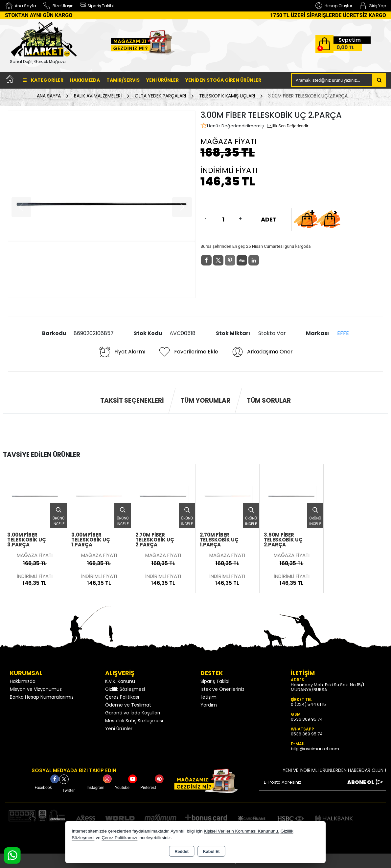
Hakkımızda (85, 80)
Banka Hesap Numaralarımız (42, 697)
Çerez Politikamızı (119, 838)
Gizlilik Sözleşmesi (125, 689)
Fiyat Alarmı (122, 352)
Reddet (181, 852)
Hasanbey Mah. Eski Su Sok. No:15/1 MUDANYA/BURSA (327, 687)
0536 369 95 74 (307, 719)
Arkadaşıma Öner (262, 352)
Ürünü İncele (58, 514)
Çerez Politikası (122, 697)
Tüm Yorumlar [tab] (205, 401)
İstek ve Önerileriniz (222, 689)
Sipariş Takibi (215, 681)
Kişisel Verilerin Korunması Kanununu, (241, 831)
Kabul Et (211, 852)
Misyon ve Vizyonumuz (36, 689)
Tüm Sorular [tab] (269, 401)
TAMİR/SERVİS (123, 80)
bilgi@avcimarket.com (315, 749)
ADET (269, 219)
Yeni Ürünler (119, 729)
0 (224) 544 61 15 (308, 704)
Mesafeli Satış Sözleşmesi (134, 721)
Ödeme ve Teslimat (128, 705)
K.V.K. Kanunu (120, 681)
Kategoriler (43, 80)
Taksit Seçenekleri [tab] (132, 401)
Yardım (209, 705)
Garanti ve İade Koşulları (133, 713)
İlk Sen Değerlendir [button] (287, 126)
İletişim (208, 697)
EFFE (343, 333)
